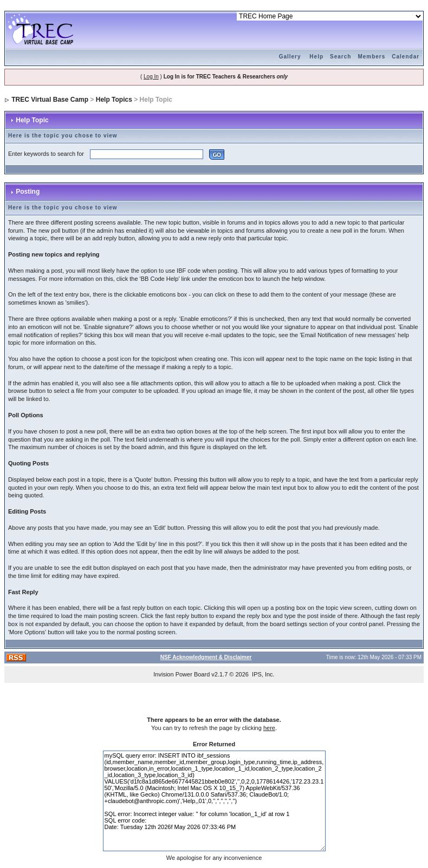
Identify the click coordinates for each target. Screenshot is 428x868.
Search (341, 57)
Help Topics (114, 100)
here (269, 728)
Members (371, 57)
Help (316, 57)
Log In (151, 77)
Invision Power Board (181, 674)
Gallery (290, 57)
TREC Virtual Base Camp (50, 100)
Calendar (406, 57)
